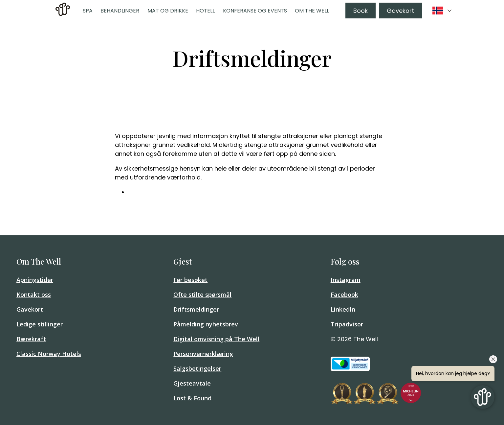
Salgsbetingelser (197, 368)
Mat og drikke (168, 11)
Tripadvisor (347, 324)
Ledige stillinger (40, 324)
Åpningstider (35, 280)
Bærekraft (31, 339)
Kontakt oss (34, 295)
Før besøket (190, 280)
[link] (63, 11)
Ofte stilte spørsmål (202, 295)
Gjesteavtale (192, 383)
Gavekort (400, 11)
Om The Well (312, 11)
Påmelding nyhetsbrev (206, 324)
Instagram (346, 280)
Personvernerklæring (203, 354)
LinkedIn (343, 309)
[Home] (63, 14)
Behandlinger (120, 11)
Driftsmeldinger (196, 309)
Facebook (344, 295)
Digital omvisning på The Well (216, 339)
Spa (88, 11)
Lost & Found (192, 398)
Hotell (205, 11)
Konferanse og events (255, 11)
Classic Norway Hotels (49, 354)
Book (361, 11)
